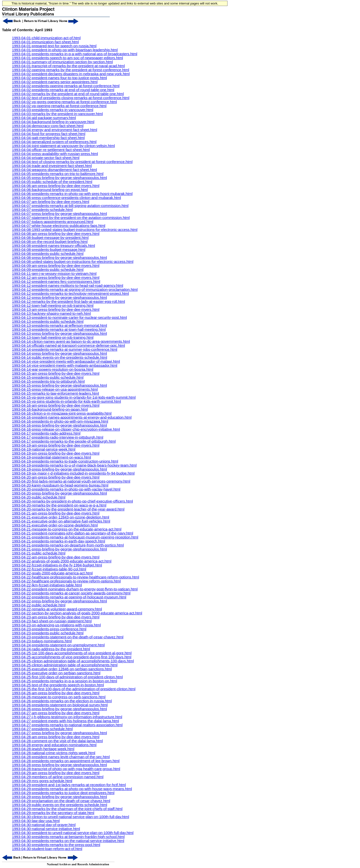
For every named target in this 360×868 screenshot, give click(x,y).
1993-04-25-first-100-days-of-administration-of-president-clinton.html (67, 677)
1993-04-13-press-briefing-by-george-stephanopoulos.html (59, 334)
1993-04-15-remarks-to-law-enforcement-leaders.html (55, 393)
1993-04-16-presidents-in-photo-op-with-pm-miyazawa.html (60, 421)
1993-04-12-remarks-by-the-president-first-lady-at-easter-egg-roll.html (68, 302)
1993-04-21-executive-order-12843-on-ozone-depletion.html (61, 517)
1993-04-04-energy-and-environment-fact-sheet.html (55, 130)
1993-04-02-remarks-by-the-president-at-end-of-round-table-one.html (68, 94)
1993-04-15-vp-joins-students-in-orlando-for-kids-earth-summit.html (66, 401)
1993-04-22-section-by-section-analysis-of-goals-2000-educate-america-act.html (77, 613)
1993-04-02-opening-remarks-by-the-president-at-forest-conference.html (70, 70)
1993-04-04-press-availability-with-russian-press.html (55, 154)
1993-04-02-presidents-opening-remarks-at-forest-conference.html (66, 86)
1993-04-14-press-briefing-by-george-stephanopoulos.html (59, 353)
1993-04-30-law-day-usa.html (36, 821)
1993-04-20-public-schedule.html (39, 497)
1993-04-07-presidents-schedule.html (42, 210)
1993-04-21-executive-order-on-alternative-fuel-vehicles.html (61, 521)
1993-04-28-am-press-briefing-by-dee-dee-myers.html (56, 737)
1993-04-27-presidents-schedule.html (42, 729)
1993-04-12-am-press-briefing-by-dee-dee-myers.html (56, 278)
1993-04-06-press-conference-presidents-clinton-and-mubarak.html (66, 198)
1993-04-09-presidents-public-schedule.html (48, 270)
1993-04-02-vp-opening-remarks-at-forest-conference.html (59, 106)
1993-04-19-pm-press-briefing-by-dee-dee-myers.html (56, 453)
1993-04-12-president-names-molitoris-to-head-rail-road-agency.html (68, 286)
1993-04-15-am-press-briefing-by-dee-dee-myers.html (56, 373)
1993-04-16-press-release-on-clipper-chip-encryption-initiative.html (66, 429)
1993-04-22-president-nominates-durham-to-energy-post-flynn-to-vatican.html (75, 589)
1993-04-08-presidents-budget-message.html (49, 250)
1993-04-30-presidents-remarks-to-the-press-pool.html (56, 845)
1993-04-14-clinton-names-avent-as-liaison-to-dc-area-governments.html (71, 342)
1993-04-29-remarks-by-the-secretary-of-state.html (53, 813)
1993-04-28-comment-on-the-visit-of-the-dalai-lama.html (57, 741)
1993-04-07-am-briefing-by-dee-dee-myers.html (51, 202)
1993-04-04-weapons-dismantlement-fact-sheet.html (54, 170)
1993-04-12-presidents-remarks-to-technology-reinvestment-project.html (70, 294)
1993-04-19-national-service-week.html (44, 449)
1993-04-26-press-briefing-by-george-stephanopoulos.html (59, 709)
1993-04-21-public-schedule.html (39, 553)
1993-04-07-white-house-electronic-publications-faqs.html (59, 226)
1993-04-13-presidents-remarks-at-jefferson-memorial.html (59, 326)
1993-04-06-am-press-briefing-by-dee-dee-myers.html (56, 186)
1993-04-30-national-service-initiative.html (46, 829)
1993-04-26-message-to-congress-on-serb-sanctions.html (59, 697)
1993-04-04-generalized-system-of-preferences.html (54, 142)
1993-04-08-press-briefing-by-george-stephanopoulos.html (59, 258)
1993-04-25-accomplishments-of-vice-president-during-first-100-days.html (72, 657)
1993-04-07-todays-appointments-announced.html (53, 222)
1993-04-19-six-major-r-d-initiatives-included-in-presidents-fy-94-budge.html (73, 473)
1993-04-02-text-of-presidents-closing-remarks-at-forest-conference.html (71, 98)
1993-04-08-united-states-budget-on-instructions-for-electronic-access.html (73, 262)
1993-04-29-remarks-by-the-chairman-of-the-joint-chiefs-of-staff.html (67, 809)
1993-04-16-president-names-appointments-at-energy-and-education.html (72, 417)
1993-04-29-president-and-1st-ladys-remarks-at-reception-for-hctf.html (69, 785)
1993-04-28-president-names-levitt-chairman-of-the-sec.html (61, 757)
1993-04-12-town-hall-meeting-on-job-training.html (53, 306)
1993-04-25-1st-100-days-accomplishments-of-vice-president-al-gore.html (72, 653)
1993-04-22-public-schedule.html (39, 605)
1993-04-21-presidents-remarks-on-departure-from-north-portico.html (68, 545)
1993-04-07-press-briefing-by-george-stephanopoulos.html (59, 214)
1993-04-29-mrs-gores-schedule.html (42, 781)
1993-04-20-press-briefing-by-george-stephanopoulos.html (59, 493)
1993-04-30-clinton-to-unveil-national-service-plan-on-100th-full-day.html (70, 817)
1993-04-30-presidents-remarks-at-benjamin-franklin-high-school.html (68, 837)
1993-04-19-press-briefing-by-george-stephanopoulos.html (59, 469)
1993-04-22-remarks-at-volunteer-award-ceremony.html (57, 609)
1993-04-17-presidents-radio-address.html (46, 433)
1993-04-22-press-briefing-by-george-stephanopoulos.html (59, 601)
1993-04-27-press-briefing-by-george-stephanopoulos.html (59, 733)
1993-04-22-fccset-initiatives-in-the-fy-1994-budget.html (57, 565)
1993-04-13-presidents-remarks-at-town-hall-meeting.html (59, 330)
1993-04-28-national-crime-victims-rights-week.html (54, 753)
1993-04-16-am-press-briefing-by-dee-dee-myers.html (56, 405)
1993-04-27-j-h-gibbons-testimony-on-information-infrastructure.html (67, 717)
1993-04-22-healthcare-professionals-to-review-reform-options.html (66, 581)
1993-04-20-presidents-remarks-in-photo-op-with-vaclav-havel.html (66, 489)
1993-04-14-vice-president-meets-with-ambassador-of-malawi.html (66, 361)
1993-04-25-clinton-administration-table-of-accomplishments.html (65, 665)
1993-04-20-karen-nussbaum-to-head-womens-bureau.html (60, 485)
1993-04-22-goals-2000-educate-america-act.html (52, 573)
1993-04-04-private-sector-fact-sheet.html (46, 158)
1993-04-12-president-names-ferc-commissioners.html (56, 282)
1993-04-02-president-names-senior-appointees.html (55, 82)
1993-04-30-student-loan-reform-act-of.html (47, 849)
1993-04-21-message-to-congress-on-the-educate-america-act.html (67, 529)
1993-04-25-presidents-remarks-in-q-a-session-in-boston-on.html (64, 681)
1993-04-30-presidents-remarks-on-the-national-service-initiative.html (68, 841)
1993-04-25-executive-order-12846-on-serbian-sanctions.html (62, 669)
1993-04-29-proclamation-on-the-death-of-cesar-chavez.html (61, 801)
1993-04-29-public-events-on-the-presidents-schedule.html (59, 805)
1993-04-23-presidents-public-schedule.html (48, 633)
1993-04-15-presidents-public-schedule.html (48, 377)
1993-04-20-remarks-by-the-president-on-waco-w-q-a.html (59, 505)
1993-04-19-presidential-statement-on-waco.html (51, 457)
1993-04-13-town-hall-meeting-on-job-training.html (53, 338)
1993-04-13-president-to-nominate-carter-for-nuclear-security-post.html (69, 318)
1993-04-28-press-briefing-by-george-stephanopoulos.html (59, 765)
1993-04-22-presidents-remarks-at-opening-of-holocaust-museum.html (69, 597)
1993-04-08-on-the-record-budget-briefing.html (50, 242)
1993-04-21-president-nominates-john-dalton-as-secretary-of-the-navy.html (72, 533)
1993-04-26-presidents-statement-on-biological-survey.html (60, 705)
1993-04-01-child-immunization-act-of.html (46, 38)
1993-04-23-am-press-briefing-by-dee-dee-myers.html (56, 617)
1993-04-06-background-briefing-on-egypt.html (50, 190)
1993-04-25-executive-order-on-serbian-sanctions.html (56, 673)
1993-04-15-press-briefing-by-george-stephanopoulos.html (59, 385)
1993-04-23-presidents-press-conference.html (49, 629)
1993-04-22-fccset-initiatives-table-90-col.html (49, 569)
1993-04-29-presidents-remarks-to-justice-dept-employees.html (63, 793)
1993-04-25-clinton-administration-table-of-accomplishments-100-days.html (73, 661)
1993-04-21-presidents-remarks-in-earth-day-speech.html (58, 541)
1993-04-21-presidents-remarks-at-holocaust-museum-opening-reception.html (75, 537)
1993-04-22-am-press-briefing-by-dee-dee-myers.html (56, 557)
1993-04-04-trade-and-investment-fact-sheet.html (52, 166)
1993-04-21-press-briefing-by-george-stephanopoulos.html (59, 549)
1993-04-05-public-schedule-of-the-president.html (52, 182)
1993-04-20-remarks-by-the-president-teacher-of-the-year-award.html (68, 509)
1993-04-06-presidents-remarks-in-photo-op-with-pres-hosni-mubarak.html (72, 194)
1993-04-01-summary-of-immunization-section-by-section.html (62, 62)
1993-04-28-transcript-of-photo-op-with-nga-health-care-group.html (66, 769)
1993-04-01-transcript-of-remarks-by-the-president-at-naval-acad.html (68, 66)
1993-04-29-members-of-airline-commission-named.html (58, 777)
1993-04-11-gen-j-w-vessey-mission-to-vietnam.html (54, 274)
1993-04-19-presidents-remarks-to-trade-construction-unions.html (65, 461)
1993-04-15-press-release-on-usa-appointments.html (55, 389)
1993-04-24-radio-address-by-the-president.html (51, 649)
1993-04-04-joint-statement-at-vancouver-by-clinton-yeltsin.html (63, 146)
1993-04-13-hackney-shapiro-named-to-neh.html (51, 314)
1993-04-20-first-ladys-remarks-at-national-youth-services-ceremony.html (71, 481)
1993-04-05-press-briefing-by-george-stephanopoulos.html (59, 178)
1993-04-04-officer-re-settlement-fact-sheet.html (51, 150)
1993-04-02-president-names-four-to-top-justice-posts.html (59, 78)
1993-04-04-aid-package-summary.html (44, 118)
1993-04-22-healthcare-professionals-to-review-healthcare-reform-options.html (75, 577)
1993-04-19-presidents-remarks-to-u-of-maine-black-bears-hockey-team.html (74, 465)
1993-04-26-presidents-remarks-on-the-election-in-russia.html (62, 701)
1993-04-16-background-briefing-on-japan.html (50, 409)
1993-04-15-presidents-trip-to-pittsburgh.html (48, 381)
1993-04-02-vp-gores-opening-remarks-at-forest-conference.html (64, 102)
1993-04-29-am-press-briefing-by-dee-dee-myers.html (56, 773)
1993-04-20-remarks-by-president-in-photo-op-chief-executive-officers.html (72, 501)
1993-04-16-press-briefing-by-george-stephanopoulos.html (59, 425)
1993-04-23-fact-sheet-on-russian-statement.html (52, 621)
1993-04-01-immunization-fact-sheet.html (45, 42)
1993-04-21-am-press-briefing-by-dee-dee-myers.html (56, 513)
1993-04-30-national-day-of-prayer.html (44, 825)
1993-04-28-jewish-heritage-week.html (43, 749)
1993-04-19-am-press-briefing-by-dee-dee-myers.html (56, 445)
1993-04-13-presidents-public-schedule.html (48, 322)
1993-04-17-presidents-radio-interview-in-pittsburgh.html (58, 437)
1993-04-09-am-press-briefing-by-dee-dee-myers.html (56, 266)
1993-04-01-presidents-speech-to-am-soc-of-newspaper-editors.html (67, 58)
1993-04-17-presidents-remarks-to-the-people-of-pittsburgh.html (64, 441)
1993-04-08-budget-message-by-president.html (50, 238)
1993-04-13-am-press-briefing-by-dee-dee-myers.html (56, 310)
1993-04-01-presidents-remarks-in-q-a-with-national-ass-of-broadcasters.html (75, 54)
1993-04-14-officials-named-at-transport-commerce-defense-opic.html (68, 346)
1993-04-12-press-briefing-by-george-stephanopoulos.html (59, 298)
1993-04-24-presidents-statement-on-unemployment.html (58, 645)
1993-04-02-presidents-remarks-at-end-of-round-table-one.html (63, 90)
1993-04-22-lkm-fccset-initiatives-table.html (47, 585)
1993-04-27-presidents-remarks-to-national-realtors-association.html (67, 725)
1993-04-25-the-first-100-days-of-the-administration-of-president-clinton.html (74, 689)
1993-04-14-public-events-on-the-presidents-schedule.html (59, 357)
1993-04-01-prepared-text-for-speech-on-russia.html (54, 46)
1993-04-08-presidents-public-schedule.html (48, 254)
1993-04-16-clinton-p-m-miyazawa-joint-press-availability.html (62, 413)
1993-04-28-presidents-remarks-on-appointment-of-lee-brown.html (66, 761)
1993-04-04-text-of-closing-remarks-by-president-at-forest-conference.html (72, 162)
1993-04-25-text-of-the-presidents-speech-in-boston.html (58, 685)
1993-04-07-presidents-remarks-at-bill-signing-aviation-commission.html (70, 206)
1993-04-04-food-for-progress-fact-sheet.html (49, 134)
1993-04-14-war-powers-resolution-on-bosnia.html (53, 369)
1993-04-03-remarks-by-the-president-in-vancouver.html (57, 114)
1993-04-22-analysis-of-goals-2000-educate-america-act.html (62, 561)
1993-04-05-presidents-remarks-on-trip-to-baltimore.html (58, 174)
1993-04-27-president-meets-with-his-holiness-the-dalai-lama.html (65, 721)
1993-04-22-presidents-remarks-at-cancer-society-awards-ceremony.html (71, 593)
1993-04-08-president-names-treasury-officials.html (53, 246)
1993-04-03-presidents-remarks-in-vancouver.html (53, 110)
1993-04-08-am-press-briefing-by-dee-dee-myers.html (56, 234)
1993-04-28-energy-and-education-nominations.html (54, 745)
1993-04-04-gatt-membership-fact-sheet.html (48, 138)
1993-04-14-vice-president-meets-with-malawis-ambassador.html (65, 365)
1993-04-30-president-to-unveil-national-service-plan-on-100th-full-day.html (73, 833)
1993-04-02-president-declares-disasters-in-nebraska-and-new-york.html (71, 74)
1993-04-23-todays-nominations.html (42, 641)
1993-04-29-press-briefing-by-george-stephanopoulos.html (59, 797)
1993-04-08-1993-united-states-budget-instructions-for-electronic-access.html (75, 230)
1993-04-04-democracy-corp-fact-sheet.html (48, 126)
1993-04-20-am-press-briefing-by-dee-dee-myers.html (56, 477)
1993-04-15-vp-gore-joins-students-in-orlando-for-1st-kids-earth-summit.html (74, 397)
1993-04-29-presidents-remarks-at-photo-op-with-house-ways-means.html (72, 789)
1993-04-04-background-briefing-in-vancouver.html (53, 122)
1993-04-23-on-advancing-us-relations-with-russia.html (56, 625)
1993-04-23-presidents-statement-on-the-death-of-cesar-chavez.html (68, 637)
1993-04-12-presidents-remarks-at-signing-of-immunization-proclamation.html (75, 290)
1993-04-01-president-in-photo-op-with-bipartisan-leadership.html (65, 50)
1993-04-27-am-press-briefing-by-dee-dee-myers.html (56, 713)
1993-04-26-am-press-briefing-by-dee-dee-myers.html (56, 693)
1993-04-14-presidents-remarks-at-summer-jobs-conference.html (65, 349)
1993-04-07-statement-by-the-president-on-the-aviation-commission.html (71, 218)
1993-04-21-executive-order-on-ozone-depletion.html (55, 525)
